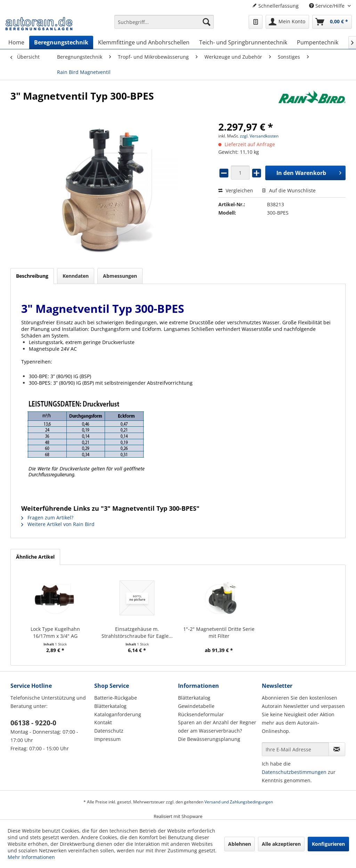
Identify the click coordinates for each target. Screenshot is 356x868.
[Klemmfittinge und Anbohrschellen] (144, 42)
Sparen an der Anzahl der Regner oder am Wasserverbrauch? (217, 727)
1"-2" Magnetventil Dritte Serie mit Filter (219, 632)
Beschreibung (32, 276)
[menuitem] (164, 25)
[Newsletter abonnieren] (337, 749)
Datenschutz (109, 731)
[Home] (16, 42)
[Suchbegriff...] (164, 22)
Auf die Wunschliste (289, 190)
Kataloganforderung (118, 714)
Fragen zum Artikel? (47, 518)
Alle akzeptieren (281, 844)
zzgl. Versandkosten (259, 136)
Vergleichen (236, 190)
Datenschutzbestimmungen (294, 772)
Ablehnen (240, 844)
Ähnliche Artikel (35, 557)
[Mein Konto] (287, 22)
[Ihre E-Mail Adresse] (295, 749)
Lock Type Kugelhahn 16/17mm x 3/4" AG (55, 632)
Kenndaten (76, 276)
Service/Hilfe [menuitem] (327, 6)
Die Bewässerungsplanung (209, 739)
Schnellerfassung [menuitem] (275, 6)
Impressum (107, 739)
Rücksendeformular (201, 714)
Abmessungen (120, 276)
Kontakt (103, 722)
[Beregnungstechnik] (61, 42)
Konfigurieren (328, 844)
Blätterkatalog (110, 706)
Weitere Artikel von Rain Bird (58, 524)
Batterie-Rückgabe (116, 698)
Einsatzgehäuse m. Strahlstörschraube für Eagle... (137, 632)
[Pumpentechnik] (318, 42)
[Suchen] (207, 22)
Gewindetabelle (196, 706)
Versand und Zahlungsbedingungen (239, 802)
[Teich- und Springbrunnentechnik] (243, 42)
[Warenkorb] (332, 22)
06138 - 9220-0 (33, 723)
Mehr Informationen (31, 857)
